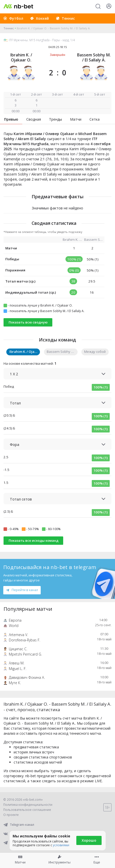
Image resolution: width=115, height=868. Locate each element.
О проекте (11, 815)
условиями (61, 845)
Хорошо (89, 840)
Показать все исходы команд (33, 540)
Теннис (9, 28)
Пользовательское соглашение (27, 810)
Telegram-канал (19, 825)
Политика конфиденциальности (28, 805)
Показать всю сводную (28, 322)
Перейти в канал (22, 590)
